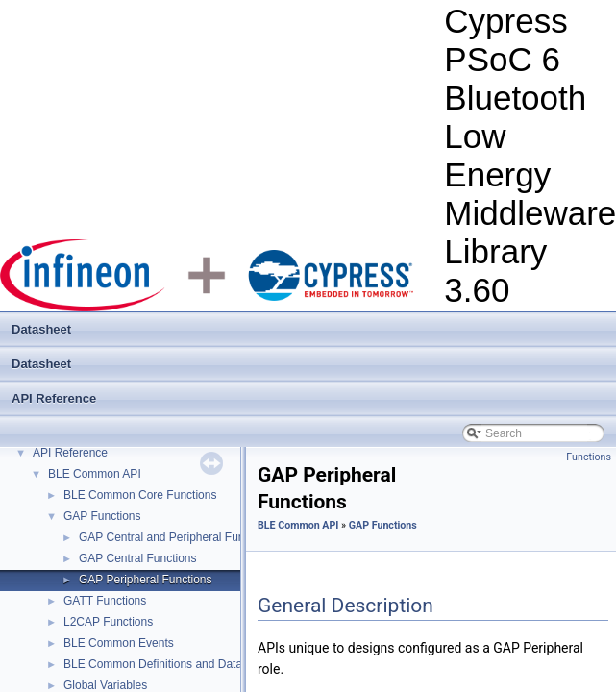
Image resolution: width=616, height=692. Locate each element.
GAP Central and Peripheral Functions (177, 537)
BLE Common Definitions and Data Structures (181, 664)
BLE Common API (95, 474)
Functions (589, 457)
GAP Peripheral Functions (146, 580)
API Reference (54, 398)
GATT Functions (105, 601)
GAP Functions (102, 516)
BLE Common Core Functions (140, 495)
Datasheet (41, 329)
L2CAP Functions (108, 622)
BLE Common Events (119, 643)
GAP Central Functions (138, 558)
